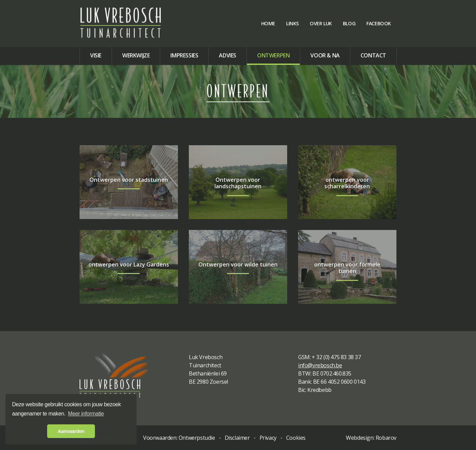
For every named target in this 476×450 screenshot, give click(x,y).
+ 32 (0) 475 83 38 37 (336, 357)
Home (268, 23)
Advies (228, 55)
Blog (349, 23)
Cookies (296, 438)
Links (292, 23)
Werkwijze (136, 55)
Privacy (268, 438)
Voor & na (325, 55)
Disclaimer (237, 438)
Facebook (379, 23)
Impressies (184, 55)
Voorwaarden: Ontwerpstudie (179, 438)
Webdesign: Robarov (371, 438)
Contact (373, 55)
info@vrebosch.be (320, 365)
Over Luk (321, 23)
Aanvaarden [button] (71, 431)
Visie (96, 55)
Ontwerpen (273, 55)
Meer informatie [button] (86, 414)
